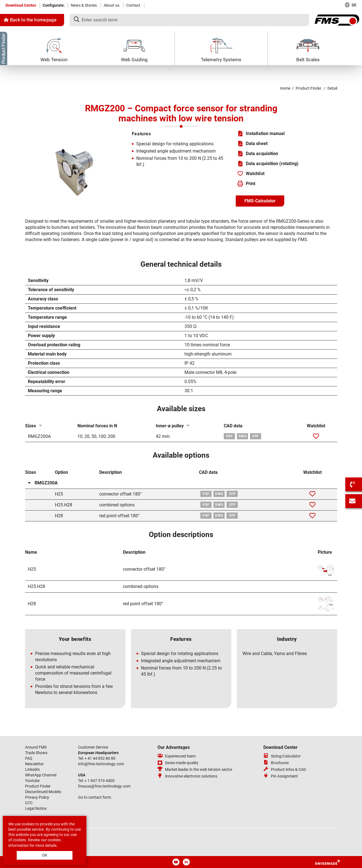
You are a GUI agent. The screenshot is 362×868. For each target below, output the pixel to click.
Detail (332, 88)
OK (45, 855)
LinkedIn (32, 769)
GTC (29, 803)
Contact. (134, 5)
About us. (112, 5)
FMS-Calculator (260, 201)
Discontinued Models (43, 792)
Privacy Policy (37, 797)
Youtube (32, 781)
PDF (229, 436)
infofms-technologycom (101, 764)
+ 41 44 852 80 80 (100, 758)
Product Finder (38, 786)
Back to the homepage (30, 20)
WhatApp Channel (41, 775)
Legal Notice (36, 808)
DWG (242, 436)
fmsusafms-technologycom (104, 786)
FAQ (29, 758)
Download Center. (21, 5)
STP (255, 436)
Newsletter (34, 764)
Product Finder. (309, 88)
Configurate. (54, 5)
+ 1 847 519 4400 (100, 781)
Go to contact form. (95, 797)
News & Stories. (84, 5)
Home (285, 88)
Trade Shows (36, 753)
